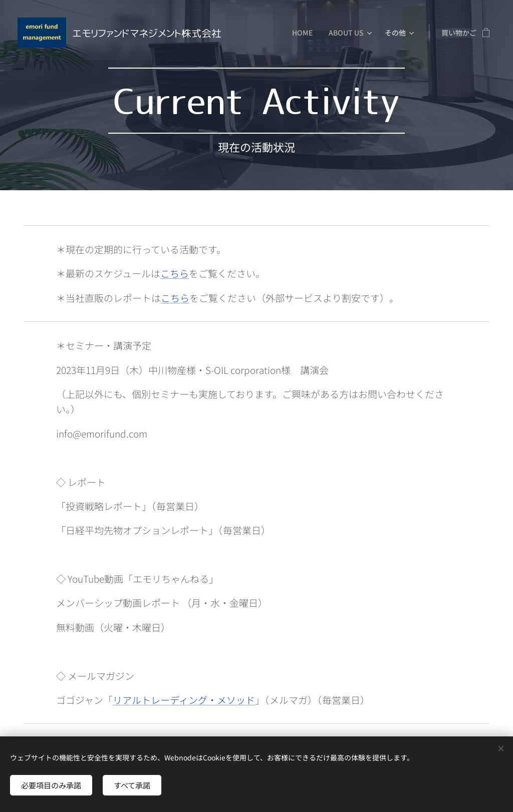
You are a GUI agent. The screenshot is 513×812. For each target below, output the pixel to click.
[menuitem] (305, 33)
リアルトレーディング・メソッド (184, 700)
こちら (175, 273)
